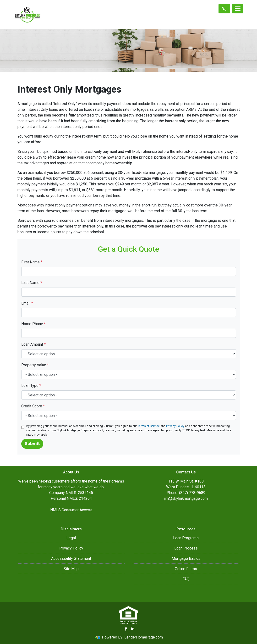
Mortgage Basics (186, 558)
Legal (71, 538)
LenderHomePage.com (144, 637)
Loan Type (31, 386)
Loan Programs (186, 538)
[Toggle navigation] (238, 9)
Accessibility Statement (71, 558)
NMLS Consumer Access (71, 510)
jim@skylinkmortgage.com (186, 498)
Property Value (35, 365)
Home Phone (33, 324)
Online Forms (186, 569)
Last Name (32, 283)
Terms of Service (149, 426)
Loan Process (186, 548)
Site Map (71, 569)
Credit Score (33, 406)
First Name (32, 262)
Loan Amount (33, 344)
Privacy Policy (175, 426)
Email (27, 303)
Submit (32, 444)
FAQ (186, 579)
